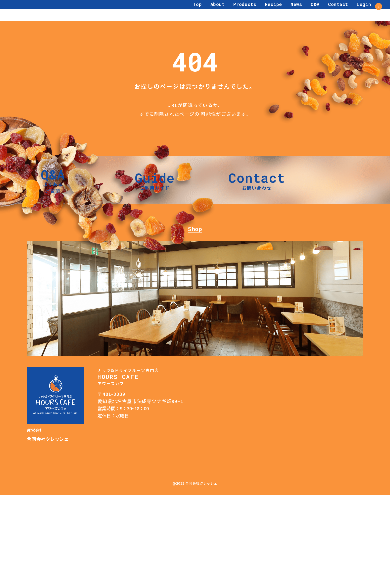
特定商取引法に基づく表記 (204, 560)
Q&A (301, 10)
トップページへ (195, 140)
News (282, 10)
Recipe (259, 10)
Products (231, 10)
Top (183, 10)
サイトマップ (277, 560)
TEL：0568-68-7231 (118, 500)
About (203, 10)
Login (350, 10)
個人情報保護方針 (152, 560)
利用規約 (247, 560)
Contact (324, 10)
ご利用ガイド (113, 560)
